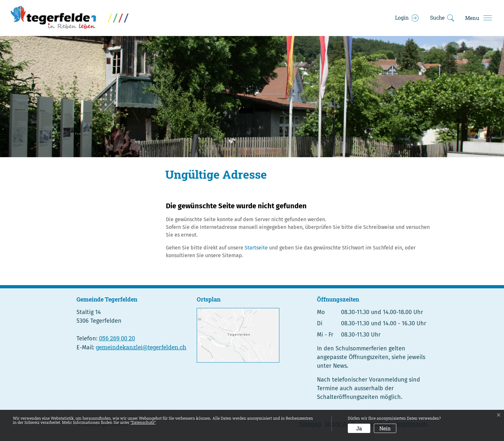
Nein (385, 428)
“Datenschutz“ (143, 422)
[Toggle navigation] (478, 18)
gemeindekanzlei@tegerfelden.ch (141, 347)
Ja (359, 428)
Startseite (256, 248)
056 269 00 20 (117, 338)
